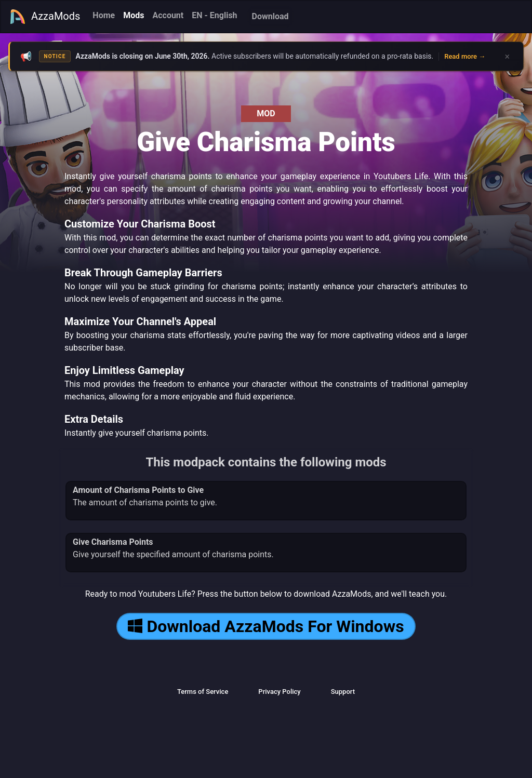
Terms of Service (203, 692)
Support (343, 692)
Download (270, 16)
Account (168, 15)
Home (104, 15)
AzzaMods (45, 17)
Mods (134, 15)
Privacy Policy (279, 692)
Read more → (465, 56)
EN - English (214, 15)
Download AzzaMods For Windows (266, 626)
